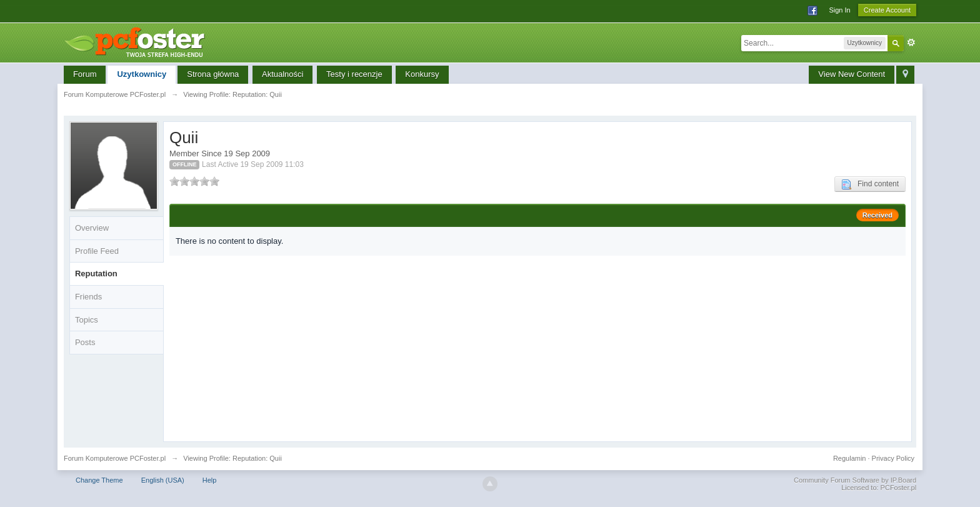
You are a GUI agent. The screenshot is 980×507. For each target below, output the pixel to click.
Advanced (911, 43)
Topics (87, 320)
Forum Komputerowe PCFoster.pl (115, 458)
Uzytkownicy (142, 74)
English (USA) (163, 480)
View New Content (852, 74)
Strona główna (213, 74)
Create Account (887, 10)
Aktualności (282, 74)
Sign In (839, 10)
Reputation (96, 274)
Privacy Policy (893, 458)
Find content (870, 184)
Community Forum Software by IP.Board (855, 480)
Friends (88, 297)
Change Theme (99, 480)
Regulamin (850, 458)
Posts (85, 342)
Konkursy (422, 74)
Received (877, 215)
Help (210, 480)
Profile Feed (97, 251)
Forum (85, 74)
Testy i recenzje (354, 74)
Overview (92, 228)
